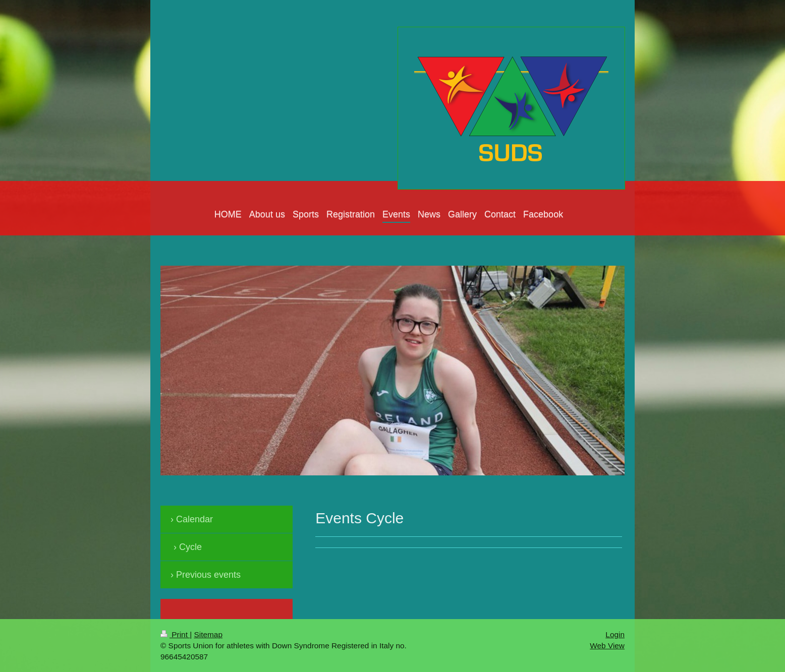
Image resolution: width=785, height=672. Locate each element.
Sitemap (208, 634)
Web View (607, 646)
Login (615, 634)
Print (175, 634)
